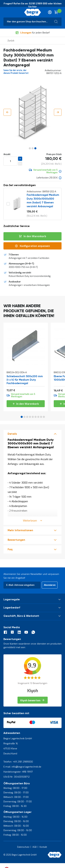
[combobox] (32, 22)
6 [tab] (36, 417)
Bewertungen (16, 540)
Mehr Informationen (20, 530)
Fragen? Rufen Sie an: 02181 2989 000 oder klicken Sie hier (33, 5)
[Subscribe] (50, 585)
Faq (10, 549)
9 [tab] (44, 417)
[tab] (32, 256)
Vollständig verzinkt (20, 273)
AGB (34, 847)
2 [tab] (24, 417)
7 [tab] (38, 417)
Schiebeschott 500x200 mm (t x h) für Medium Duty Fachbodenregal (25, 380)
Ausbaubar (15, 282)
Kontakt (43, 847)
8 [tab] (41, 417)
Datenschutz (23, 847)
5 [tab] (33, 417)
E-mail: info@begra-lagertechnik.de (22, 767)
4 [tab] (30, 417)
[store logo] (32, 12)
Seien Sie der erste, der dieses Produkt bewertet (16, 72)
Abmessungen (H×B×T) (21, 264)
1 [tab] (22, 417)
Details (12, 434)
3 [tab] (27, 417)
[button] (7, 112)
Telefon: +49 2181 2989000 (18, 762)
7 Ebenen (14, 255)
